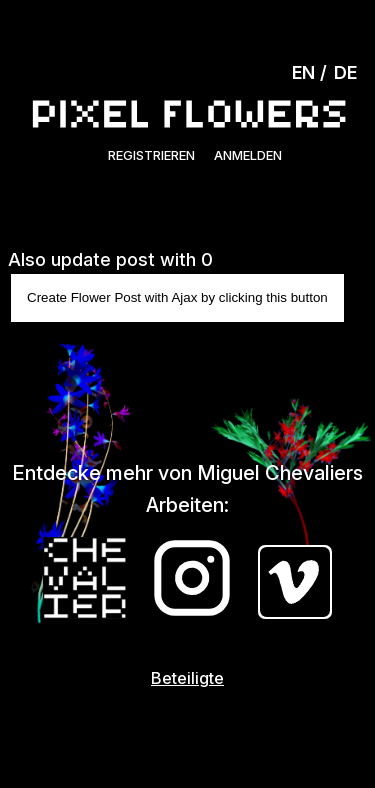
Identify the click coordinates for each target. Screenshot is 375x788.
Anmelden (248, 155)
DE (345, 72)
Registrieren (151, 155)
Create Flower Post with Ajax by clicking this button (177, 297)
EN (303, 72)
